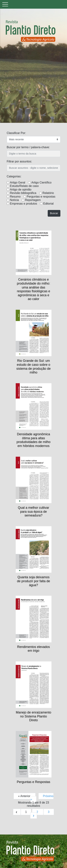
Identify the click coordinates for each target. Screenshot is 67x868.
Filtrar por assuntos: (19, 161)
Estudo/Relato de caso (24, 186)
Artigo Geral (18, 183)
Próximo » (42, 798)
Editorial (48, 204)
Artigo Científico (41, 183)
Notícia (14, 200)
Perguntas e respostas (41, 197)
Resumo (15, 197)
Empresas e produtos (24, 204)
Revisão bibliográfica (23, 193)
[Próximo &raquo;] (34, 816)
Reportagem (33, 200)
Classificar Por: (16, 133)
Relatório (48, 193)
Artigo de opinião (21, 190)
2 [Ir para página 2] (38, 812)
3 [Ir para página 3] (49, 812)
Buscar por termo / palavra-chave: (28, 147)
